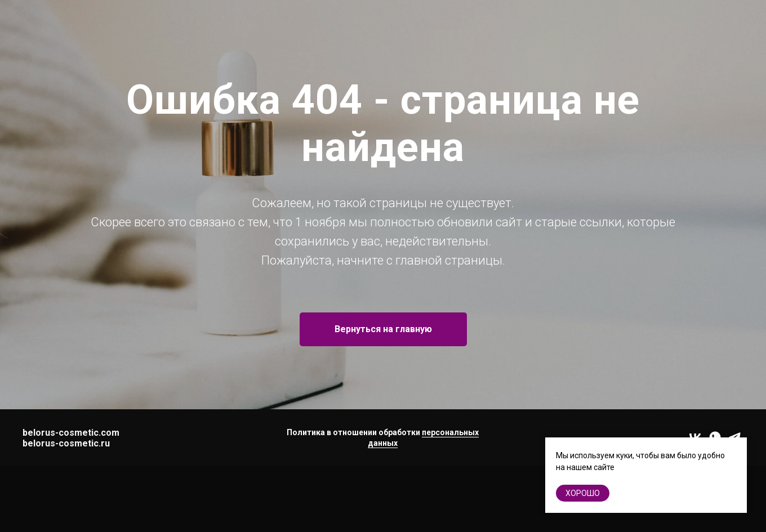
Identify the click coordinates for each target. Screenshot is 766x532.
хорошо (583, 493)
